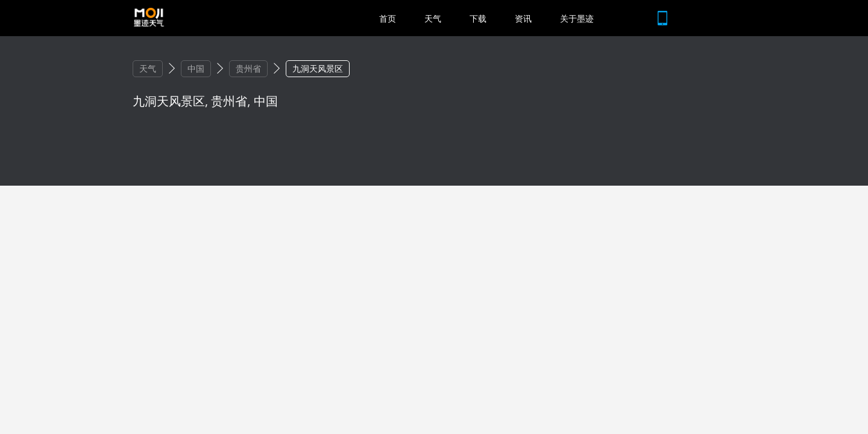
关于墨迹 (577, 18)
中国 (196, 68)
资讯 (523, 18)
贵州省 (248, 68)
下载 (478, 18)
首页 (388, 18)
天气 (433, 18)
